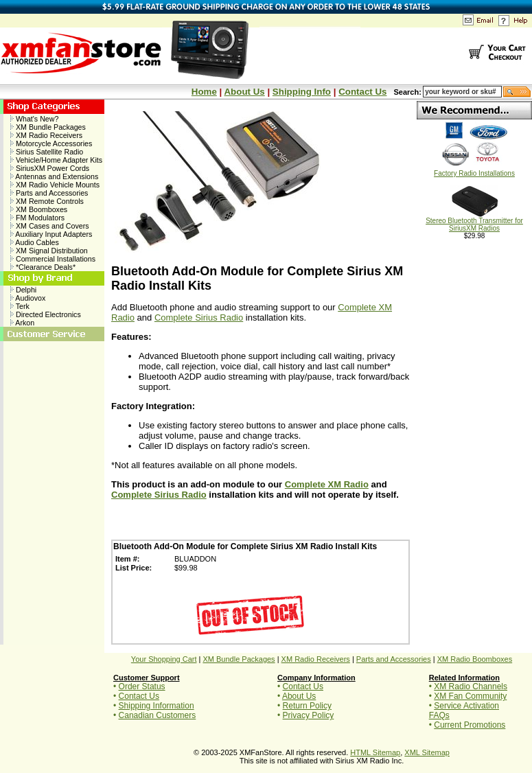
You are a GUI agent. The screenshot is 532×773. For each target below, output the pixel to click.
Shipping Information (157, 706)
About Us (244, 92)
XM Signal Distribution (49, 251)
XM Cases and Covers (50, 226)
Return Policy (307, 706)
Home (204, 92)
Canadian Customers (158, 715)
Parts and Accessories (49, 193)
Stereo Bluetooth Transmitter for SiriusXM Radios (474, 221)
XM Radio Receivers (46, 135)
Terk (20, 306)
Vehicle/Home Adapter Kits (56, 160)
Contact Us (362, 92)
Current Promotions (470, 725)
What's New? (34, 119)
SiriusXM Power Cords (50, 168)
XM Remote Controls (47, 201)
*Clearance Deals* (43, 267)
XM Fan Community (470, 696)
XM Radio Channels (471, 687)
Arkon (22, 323)
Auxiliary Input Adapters (51, 234)
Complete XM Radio (327, 484)
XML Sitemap (427, 752)
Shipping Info (302, 92)
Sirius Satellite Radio (47, 152)
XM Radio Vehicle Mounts (55, 185)
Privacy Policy (309, 715)
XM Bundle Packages (48, 127)
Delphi (23, 290)
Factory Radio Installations (474, 170)
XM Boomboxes (39, 209)
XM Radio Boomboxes (475, 659)
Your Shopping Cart (164, 659)
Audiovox (28, 298)
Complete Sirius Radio (199, 318)
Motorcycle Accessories (51, 143)
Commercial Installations (53, 259)
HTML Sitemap (375, 752)
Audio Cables (35, 242)
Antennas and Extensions (54, 176)
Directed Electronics (46, 314)
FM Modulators (37, 218)
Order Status (142, 687)
